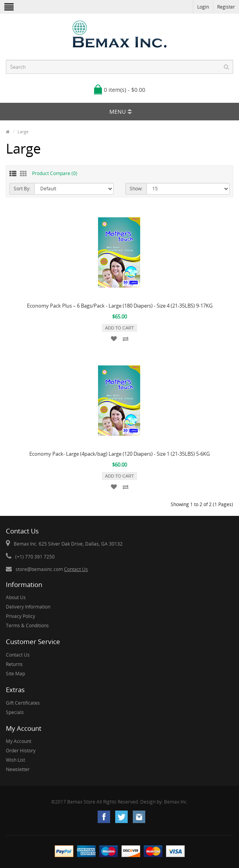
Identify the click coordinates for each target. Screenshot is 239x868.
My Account (19, 741)
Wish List (15, 760)
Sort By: (22, 189)
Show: (136, 189)
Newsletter (18, 769)
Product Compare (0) (55, 173)
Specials (15, 712)
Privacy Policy (21, 616)
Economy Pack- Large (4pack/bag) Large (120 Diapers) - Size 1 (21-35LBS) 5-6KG (119, 454)
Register (226, 7)
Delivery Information (28, 607)
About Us (16, 597)
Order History (21, 751)
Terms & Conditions (27, 625)
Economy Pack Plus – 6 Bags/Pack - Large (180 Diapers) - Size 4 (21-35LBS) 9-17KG (120, 306)
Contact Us (76, 569)
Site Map (15, 674)
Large (23, 132)
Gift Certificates (23, 703)
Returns (14, 664)
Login (203, 7)
